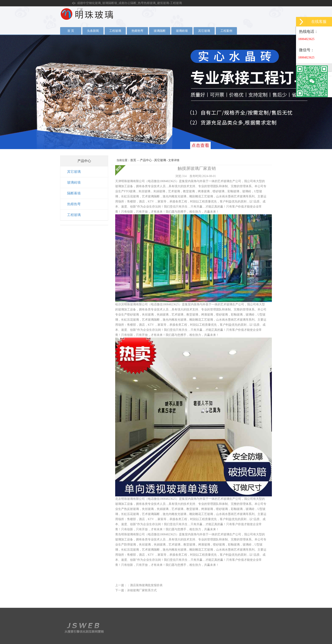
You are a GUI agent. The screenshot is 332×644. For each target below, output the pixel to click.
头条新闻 (93, 31)
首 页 (71, 31)
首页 (133, 160)
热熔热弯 (137, 31)
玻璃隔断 (160, 31)
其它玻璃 (204, 31)
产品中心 (146, 160)
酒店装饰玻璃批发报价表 (146, 585)
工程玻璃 (115, 31)
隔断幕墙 (74, 193)
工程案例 (226, 31)
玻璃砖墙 (182, 31)
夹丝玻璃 (166, 92)
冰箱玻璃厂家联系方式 (142, 590)
